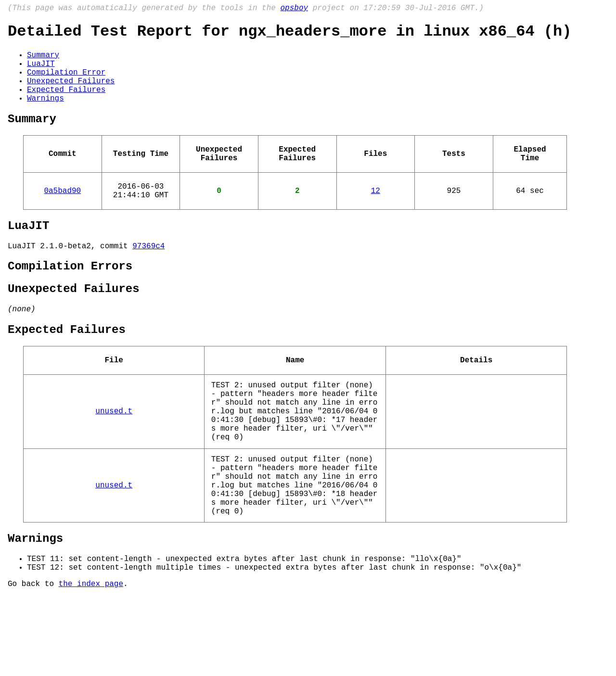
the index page (91, 663)
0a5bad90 (62, 216)
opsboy (294, 9)
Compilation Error (66, 82)
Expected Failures (66, 103)
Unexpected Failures (71, 93)
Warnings (45, 114)
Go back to (33, 663)
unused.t (114, 462)
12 (376, 216)
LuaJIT (41, 72)
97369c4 (148, 277)
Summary (43, 61)
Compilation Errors (70, 300)
